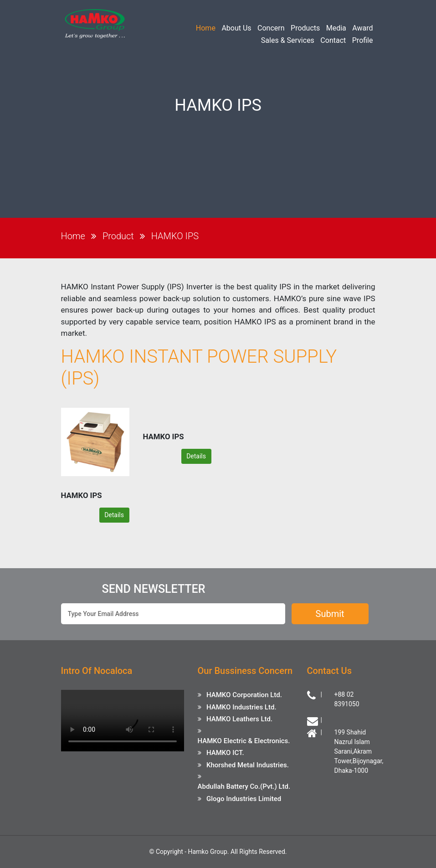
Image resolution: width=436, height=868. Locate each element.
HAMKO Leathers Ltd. (239, 719)
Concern (271, 28)
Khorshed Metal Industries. (248, 765)
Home (206, 28)
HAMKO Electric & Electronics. (244, 741)
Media (336, 28)
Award (362, 28)
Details (114, 515)
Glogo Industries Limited (244, 799)
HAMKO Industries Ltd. (241, 707)
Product (118, 236)
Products (305, 28)
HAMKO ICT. (225, 753)
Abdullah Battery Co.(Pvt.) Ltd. (244, 786)
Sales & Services (288, 40)
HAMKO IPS (175, 236)
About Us (236, 28)
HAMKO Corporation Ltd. (244, 695)
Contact (333, 40)
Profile (363, 40)
